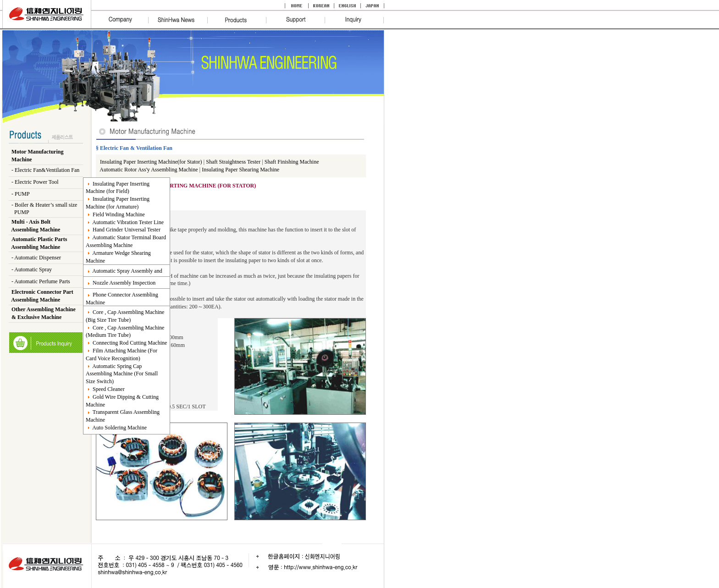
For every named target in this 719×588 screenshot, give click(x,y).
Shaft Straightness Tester (233, 162)
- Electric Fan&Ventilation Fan (45, 170)
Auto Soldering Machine (116, 428)
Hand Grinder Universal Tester (123, 230)
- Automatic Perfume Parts (41, 281)
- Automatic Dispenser (36, 258)
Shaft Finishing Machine (292, 162)
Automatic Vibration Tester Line (125, 222)
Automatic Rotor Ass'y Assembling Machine (149, 170)
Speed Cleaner (105, 389)
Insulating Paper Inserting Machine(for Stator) (152, 162)
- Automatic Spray (32, 269)
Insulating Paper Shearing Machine (241, 170)
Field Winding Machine (115, 214)
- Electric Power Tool (35, 182)
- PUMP (21, 194)
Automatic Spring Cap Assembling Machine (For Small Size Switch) (122, 374)
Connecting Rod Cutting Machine (126, 343)
